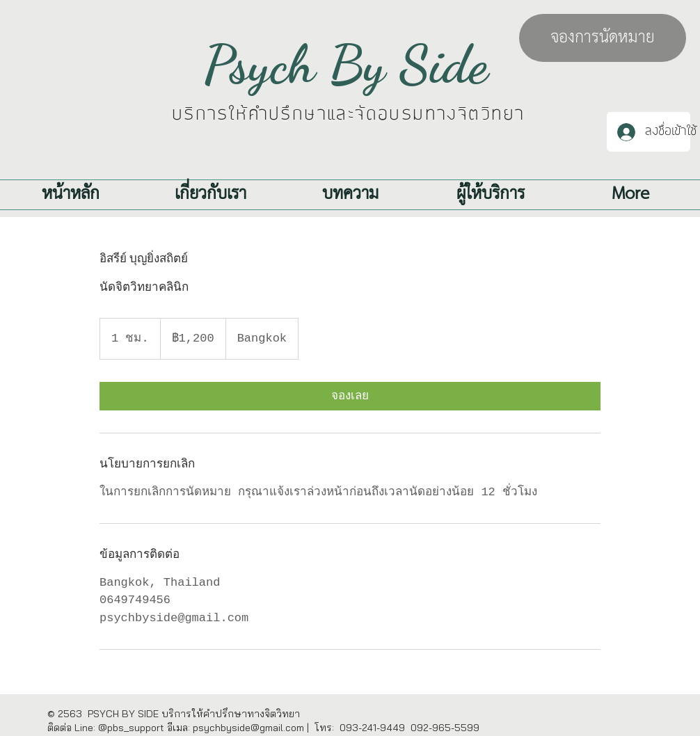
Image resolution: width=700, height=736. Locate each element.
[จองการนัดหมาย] (603, 38)
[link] (350, 396)
